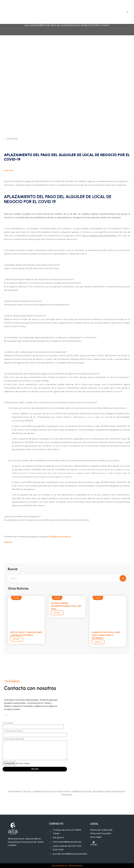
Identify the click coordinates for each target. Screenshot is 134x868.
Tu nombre (33, 725)
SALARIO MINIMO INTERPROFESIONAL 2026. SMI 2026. (66, 606)
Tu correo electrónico (35, 733)
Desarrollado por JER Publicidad (67, 866)
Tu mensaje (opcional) (35, 749)
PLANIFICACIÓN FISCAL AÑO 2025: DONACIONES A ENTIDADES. (106, 635)
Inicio (27, 25)
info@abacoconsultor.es (60, 537)
